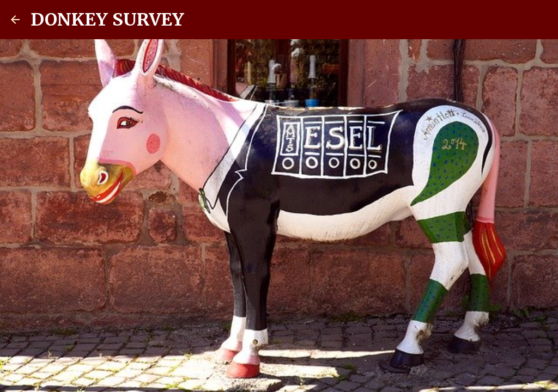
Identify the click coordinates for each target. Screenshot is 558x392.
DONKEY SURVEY (107, 20)
